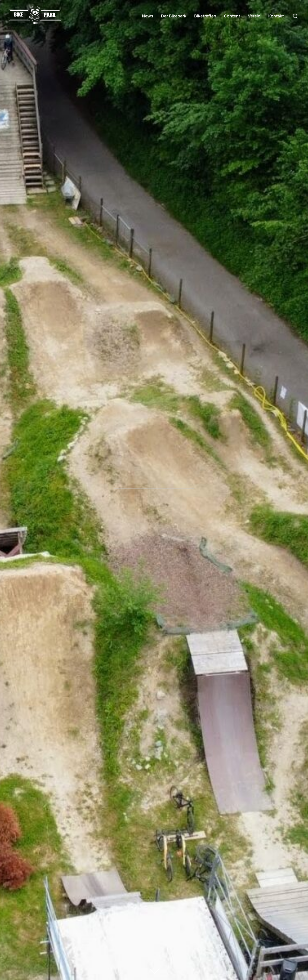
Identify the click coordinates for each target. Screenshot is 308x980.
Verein (254, 16)
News (148, 16)
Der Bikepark (174, 16)
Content (232, 16)
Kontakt (276, 16)
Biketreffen (205, 16)
